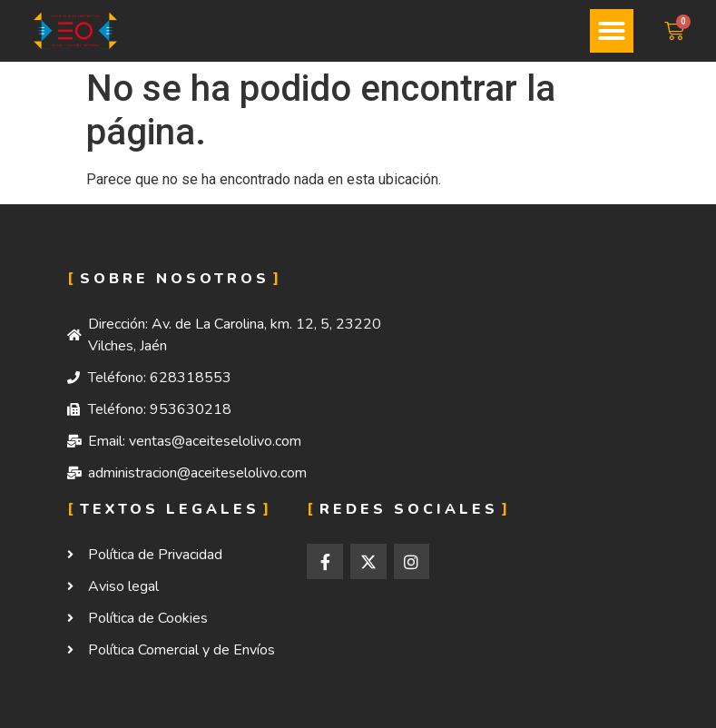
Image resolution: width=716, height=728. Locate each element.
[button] (612, 31)
